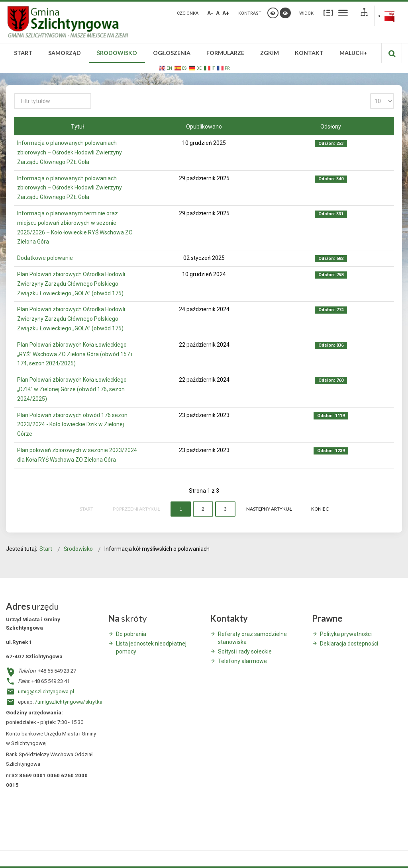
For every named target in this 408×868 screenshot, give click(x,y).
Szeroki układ (343, 13)
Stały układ (328, 13)
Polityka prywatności (346, 634)
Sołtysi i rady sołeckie (245, 651)
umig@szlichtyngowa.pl (46, 691)
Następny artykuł (269, 509)
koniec (320, 509)
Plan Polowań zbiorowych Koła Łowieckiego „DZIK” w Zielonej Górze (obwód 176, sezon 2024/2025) (72, 389)
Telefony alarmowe (242, 661)
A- (210, 13)
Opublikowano (204, 127)
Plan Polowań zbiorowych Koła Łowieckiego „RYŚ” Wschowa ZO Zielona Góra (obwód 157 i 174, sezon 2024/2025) (75, 354)
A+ (226, 13)
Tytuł (77, 127)
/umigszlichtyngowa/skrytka (69, 702)
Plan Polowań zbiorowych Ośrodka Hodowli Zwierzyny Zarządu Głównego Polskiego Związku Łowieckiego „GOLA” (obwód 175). (71, 284)
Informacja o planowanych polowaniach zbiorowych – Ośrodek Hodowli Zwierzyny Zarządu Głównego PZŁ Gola (70, 152)
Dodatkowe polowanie (45, 258)
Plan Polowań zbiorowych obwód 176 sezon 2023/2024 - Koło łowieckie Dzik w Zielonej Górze (72, 425)
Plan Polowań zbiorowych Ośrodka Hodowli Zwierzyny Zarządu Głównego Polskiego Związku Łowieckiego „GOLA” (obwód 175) (71, 319)
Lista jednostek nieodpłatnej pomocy (151, 648)
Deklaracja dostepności (349, 644)
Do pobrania (131, 634)
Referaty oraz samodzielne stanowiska (252, 638)
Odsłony (331, 127)
